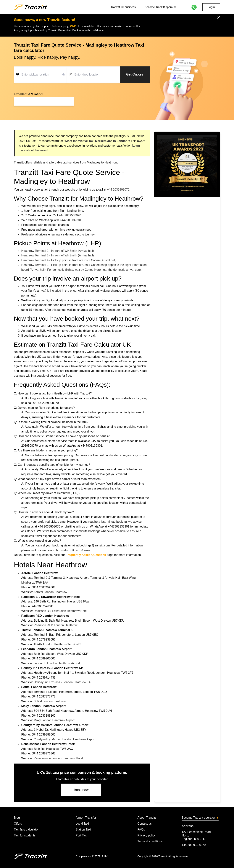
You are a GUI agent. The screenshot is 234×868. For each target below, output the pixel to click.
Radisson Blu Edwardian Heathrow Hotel (60, 611)
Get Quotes (135, 74)
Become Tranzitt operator (160, 7)
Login (211, 7)
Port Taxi (81, 835)
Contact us (144, 824)
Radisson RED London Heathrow (56, 625)
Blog (17, 818)
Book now (81, 790)
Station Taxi (83, 829)
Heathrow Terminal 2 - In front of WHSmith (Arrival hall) (58, 251)
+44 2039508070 (118, 190)
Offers (18, 824)
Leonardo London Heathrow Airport (57, 663)
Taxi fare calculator (26, 829)
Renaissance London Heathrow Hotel (58, 758)
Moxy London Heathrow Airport (54, 720)
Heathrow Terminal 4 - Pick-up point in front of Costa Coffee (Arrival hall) (69, 260)
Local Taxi (82, 824)
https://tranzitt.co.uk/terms (73, 550)
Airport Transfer (86, 818)
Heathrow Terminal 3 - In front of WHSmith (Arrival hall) (58, 255)
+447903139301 (71, 220)
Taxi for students (25, 835)
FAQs (141, 829)
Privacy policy (146, 835)
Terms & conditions (150, 841)
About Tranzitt (147, 818)
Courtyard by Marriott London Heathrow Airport (64, 739)
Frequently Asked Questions (86, 555)
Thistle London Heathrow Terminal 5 (57, 644)
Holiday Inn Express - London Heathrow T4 (62, 682)
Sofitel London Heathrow (50, 701)
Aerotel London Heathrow (50, 592)
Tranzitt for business (123, 7)
